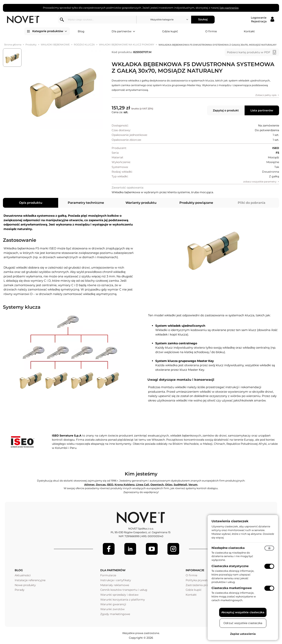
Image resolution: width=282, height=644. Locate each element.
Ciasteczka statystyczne (230, 566)
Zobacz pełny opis (266, 95)
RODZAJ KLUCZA (84, 45)
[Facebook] (109, 549)
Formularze (108, 575)
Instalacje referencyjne (30, 580)
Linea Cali (142, 484)
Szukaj (203, 19)
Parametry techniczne (86, 203)
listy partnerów (229, 8)
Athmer (89, 484)
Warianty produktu (141, 203)
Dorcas (101, 484)
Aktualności (23, 575)
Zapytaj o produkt (226, 110)
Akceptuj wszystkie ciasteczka (243, 612)
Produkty (31, 45)
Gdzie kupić (170, 31)
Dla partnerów (123, 32)
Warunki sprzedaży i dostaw (119, 595)
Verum (193, 484)
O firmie (211, 31)
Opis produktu (31, 203)
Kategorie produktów (50, 31)
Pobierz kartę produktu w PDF (249, 52)
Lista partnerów (262, 110)
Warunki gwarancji (113, 604)
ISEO (110, 484)
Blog (81, 31)
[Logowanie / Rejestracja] (263, 20)
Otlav (169, 484)
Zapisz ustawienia (243, 634)
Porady (20, 590)
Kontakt (249, 31)
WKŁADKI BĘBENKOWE (55, 45)
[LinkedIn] (130, 549)
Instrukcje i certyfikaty (116, 580)
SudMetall (180, 484)
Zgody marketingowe (115, 614)
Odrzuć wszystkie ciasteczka (243, 623)
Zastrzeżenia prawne (200, 585)
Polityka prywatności (200, 580)
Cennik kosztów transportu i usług (124, 590)
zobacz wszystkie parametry (260, 182)
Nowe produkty (25, 585)
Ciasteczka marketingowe (232, 588)
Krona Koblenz (125, 484)
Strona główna (13, 45)
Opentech (157, 484)
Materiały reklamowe (115, 585)
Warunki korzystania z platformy (123, 600)
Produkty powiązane (196, 203)
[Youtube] (152, 549)
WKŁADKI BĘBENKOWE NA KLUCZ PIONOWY (127, 45)
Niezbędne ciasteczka (228, 548)
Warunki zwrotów (112, 609)
